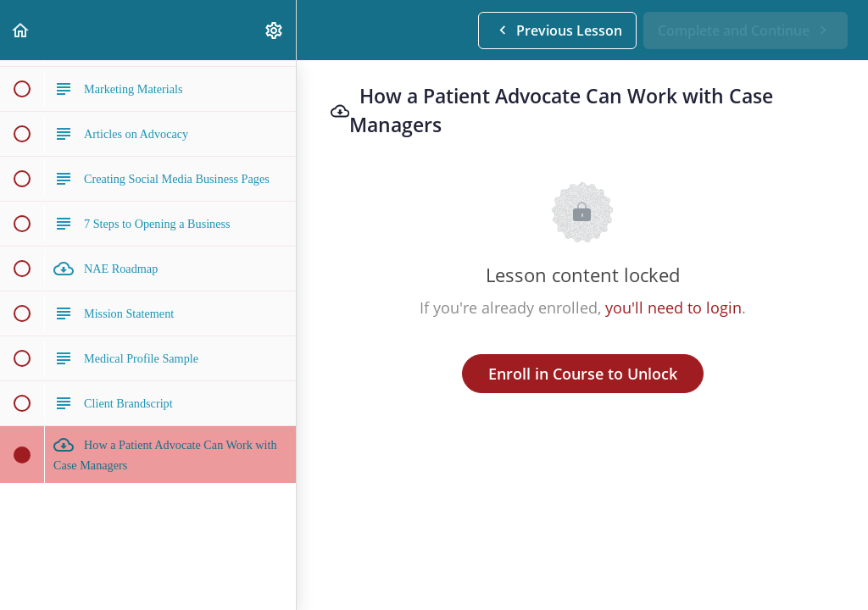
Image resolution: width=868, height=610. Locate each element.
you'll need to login (673, 308)
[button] (21, 30)
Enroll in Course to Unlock (583, 374)
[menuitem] (275, 30)
